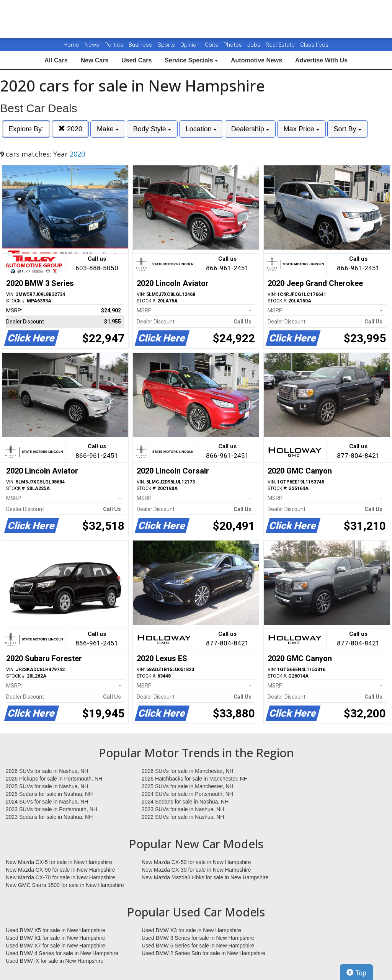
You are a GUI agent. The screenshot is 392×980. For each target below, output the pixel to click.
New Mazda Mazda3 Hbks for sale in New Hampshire (205, 877)
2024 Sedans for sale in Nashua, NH (185, 802)
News (92, 45)
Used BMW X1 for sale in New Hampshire (56, 938)
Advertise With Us (321, 60)
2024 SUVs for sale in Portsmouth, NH (187, 794)
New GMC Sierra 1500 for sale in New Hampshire (65, 885)
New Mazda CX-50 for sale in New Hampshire (196, 862)
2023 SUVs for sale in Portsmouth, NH (51, 809)
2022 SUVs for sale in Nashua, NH (183, 817)
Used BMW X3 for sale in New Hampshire (191, 930)
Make (108, 129)
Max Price (301, 129)
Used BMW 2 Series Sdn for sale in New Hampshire (203, 953)
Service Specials (191, 60)
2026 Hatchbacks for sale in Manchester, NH (195, 779)
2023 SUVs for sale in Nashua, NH (183, 809)
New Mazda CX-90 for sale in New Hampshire (60, 870)
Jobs (255, 45)
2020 (70, 129)
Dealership (250, 129)
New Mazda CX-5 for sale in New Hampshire (59, 862)
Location (201, 129)
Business (141, 45)
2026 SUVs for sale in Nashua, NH (47, 771)
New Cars (94, 60)
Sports (167, 45)
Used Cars (136, 60)
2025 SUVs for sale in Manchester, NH (188, 786)
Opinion (191, 45)
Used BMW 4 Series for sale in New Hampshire (62, 953)
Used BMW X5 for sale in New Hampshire (56, 930)
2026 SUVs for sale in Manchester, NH (188, 771)
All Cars (56, 60)
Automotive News (256, 60)
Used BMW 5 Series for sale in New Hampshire (198, 946)
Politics (114, 45)
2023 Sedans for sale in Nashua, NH (49, 817)
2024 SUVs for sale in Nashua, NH (47, 802)
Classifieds (314, 45)
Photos (234, 45)
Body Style (152, 129)
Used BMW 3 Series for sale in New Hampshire (198, 938)
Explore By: (26, 129)
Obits (212, 45)
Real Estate (281, 45)
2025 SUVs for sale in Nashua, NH (47, 786)
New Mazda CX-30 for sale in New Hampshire (196, 870)
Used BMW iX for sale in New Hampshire (55, 961)
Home (71, 45)
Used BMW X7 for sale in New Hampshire (56, 946)
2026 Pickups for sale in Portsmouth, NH (54, 779)
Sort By (348, 129)
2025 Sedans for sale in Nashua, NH (49, 794)
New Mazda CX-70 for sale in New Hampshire (60, 877)
